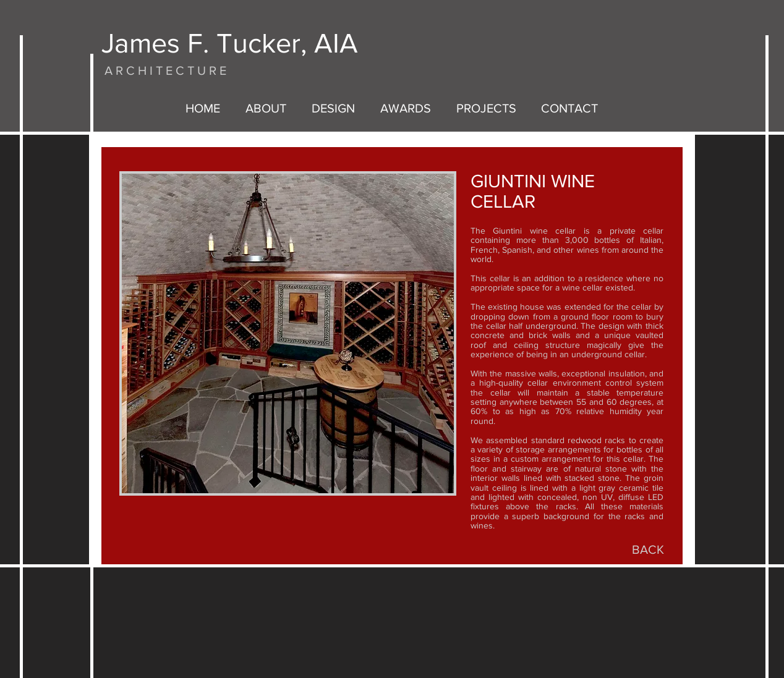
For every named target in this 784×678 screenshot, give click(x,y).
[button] (288, 333)
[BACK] (648, 549)
